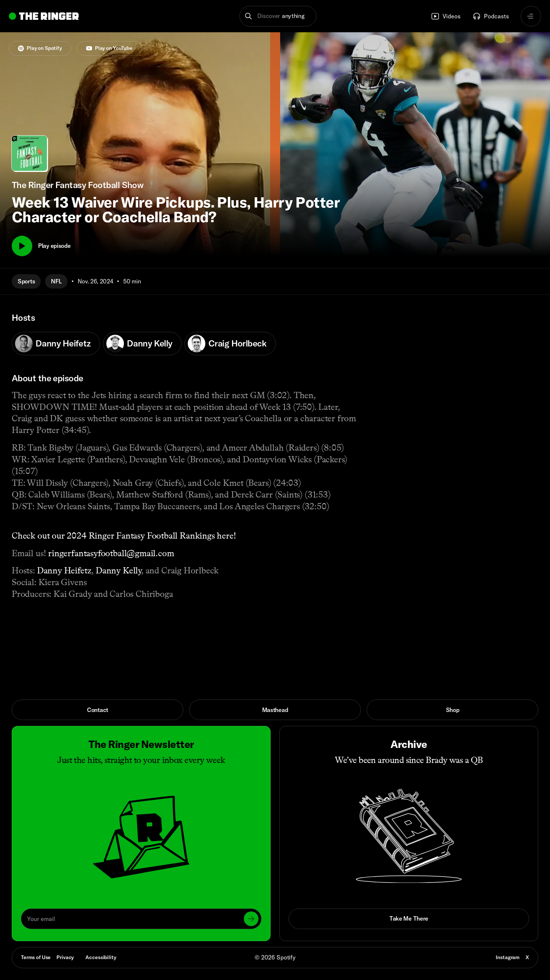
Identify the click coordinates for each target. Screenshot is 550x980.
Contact (98, 710)
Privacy (65, 957)
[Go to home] (44, 16)
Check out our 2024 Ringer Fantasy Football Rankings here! (124, 535)
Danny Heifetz (53, 344)
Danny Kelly (139, 344)
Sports (26, 281)
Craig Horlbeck (227, 344)
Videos (446, 16)
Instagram (508, 957)
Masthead (275, 710)
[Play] (22, 246)
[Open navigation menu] (531, 16)
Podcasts (491, 16)
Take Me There (409, 918)
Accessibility (101, 957)
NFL (56, 281)
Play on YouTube (109, 48)
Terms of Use (36, 957)
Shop (453, 710)
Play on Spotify (40, 48)
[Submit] (251, 919)
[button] (278, 16)
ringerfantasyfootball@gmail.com (111, 553)
